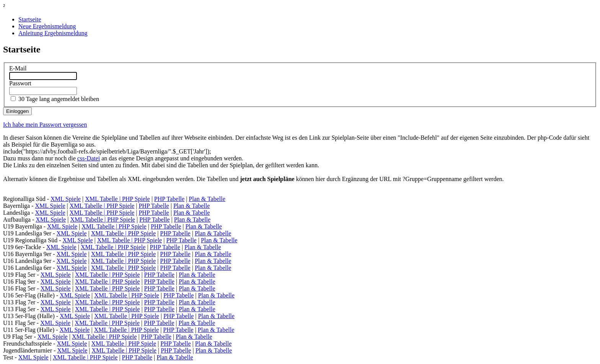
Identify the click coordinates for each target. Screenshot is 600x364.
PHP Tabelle (169, 199)
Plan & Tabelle (207, 199)
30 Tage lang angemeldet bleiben (59, 99)
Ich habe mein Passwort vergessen (45, 125)
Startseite (30, 19)
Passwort (20, 83)
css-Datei (89, 158)
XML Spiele (66, 199)
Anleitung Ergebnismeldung (53, 33)
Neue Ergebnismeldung (47, 26)
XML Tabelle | (104, 199)
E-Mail (18, 68)
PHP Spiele (136, 199)
